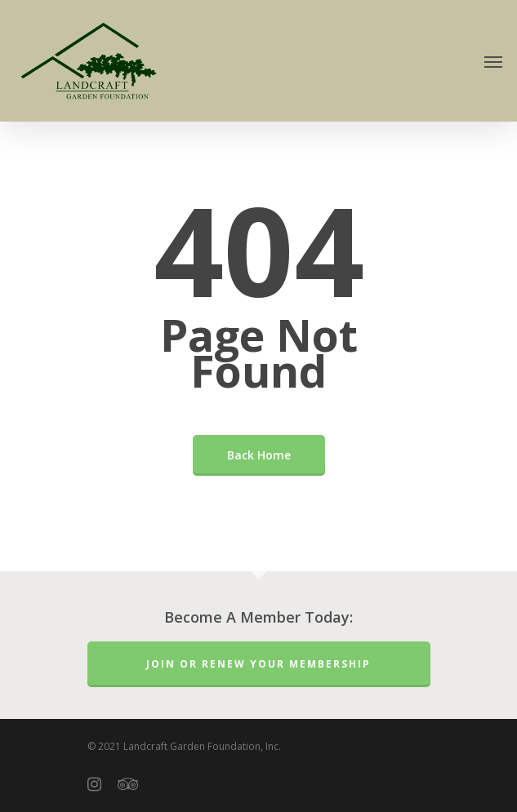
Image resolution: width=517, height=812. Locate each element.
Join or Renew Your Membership (258, 664)
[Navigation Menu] (493, 61)
